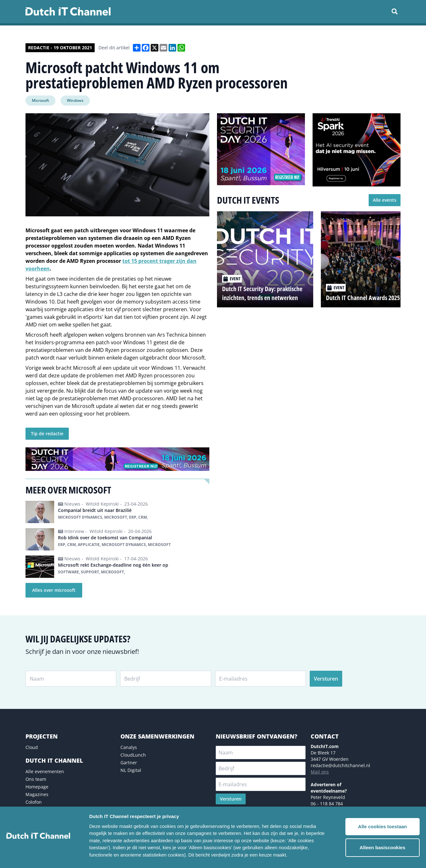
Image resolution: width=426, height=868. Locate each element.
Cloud (32, 747)
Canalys (129, 747)
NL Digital (131, 770)
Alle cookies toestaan (383, 826)
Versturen (326, 679)
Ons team (36, 779)
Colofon (34, 802)
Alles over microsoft (54, 590)
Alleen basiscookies (383, 847)
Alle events (385, 200)
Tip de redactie (47, 434)
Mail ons (320, 772)
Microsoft (40, 100)
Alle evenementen (45, 771)
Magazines (37, 794)
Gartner (129, 763)
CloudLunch (133, 755)
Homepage (37, 787)
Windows (75, 100)
